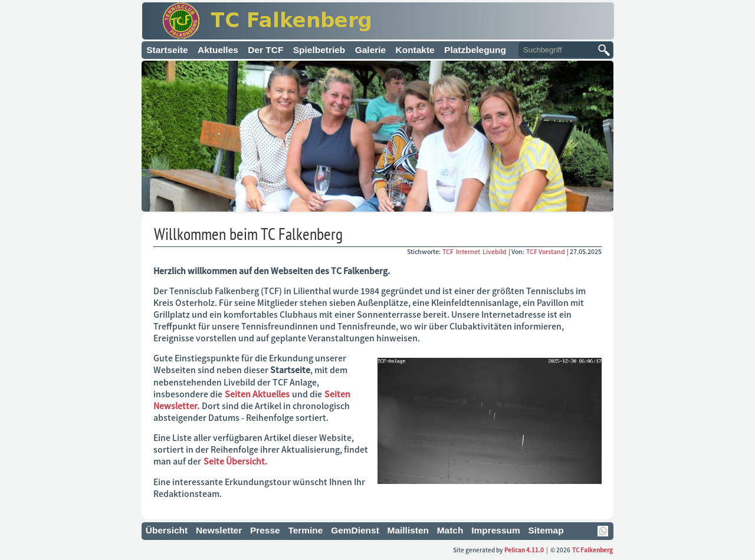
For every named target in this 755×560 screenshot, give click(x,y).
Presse (265, 530)
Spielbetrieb (319, 50)
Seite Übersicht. (235, 461)
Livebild (495, 251)
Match (450, 530)
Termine (305, 530)
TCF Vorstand (546, 251)
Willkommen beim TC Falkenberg (248, 234)
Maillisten (408, 530)
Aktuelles (218, 50)
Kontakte (415, 50)
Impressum (496, 530)
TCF (449, 251)
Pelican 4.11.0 (524, 550)
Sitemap (546, 530)
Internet (469, 251)
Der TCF (265, 50)
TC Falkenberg (592, 550)
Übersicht (167, 530)
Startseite (167, 50)
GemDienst (355, 530)
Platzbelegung (475, 50)
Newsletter (219, 530)
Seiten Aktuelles (257, 394)
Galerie (370, 50)
